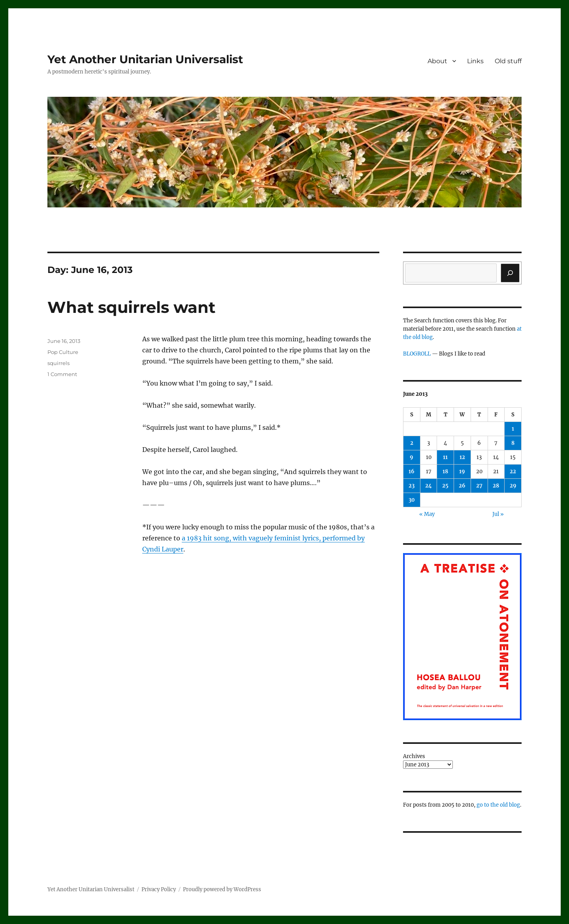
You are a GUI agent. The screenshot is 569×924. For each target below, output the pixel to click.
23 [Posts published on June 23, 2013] (412, 486)
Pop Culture (63, 352)
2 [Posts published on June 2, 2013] (412, 443)
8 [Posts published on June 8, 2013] (513, 443)
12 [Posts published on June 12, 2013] (462, 457)
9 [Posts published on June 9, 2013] (412, 457)
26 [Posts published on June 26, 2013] (462, 486)
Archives (414, 756)
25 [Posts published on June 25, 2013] (445, 486)
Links (475, 61)
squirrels (58, 363)
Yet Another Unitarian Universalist (145, 59)
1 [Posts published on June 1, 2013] (513, 429)
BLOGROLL (417, 354)
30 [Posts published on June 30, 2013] (412, 500)
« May (427, 514)
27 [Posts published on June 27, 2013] (479, 486)
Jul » (498, 514)
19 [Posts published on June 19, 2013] (462, 471)
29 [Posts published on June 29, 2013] (513, 486)
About (437, 61)
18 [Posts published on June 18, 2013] (445, 471)
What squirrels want (131, 307)
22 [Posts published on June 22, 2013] (513, 471)
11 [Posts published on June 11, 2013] (445, 457)
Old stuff (508, 61)
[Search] (510, 273)
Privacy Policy (159, 889)
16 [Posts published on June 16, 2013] (412, 471)
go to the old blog (498, 805)
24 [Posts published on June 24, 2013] (429, 486)
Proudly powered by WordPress (222, 889)
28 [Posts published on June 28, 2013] (496, 486)
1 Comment (62, 374)
